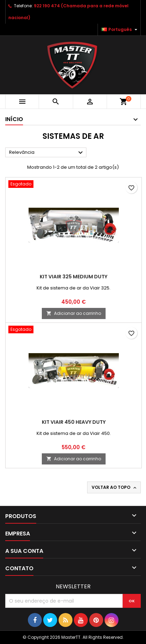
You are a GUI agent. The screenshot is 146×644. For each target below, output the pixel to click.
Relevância (47, 153)
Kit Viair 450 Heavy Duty (74, 422)
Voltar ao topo (115, 487)
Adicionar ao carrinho (74, 313)
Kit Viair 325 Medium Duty (74, 277)
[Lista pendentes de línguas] (120, 30)
